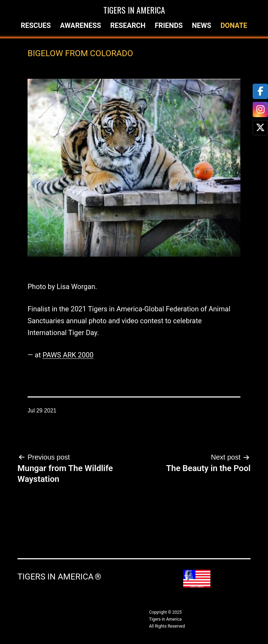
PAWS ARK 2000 (68, 355)
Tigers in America (134, 10)
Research (128, 25)
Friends (169, 25)
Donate (234, 25)
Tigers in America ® (59, 577)
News (202, 25)
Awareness (81, 25)
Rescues (36, 25)
